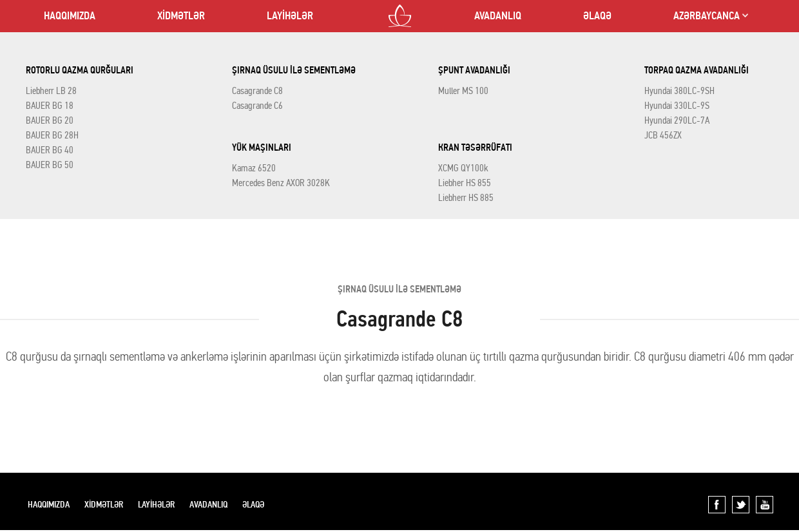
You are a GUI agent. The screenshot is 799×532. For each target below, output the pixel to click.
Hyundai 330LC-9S (677, 106)
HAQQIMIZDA (70, 16)
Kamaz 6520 (254, 168)
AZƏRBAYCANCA (707, 16)
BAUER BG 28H (52, 135)
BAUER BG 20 (50, 120)
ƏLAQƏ (597, 16)
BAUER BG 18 (50, 106)
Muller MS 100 (463, 91)
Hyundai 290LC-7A (677, 120)
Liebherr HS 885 (466, 198)
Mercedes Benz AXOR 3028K (281, 183)
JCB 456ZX (663, 135)
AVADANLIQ (498, 16)
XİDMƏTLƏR (181, 16)
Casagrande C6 (257, 106)
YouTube (765, 505)
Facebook (717, 505)
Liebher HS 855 (465, 183)
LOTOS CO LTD (400, 16)
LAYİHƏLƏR (290, 16)
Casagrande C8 (257, 91)
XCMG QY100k (463, 168)
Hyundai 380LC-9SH (679, 91)
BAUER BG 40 (50, 150)
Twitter (741, 505)
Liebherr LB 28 (51, 91)
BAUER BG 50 (50, 165)
